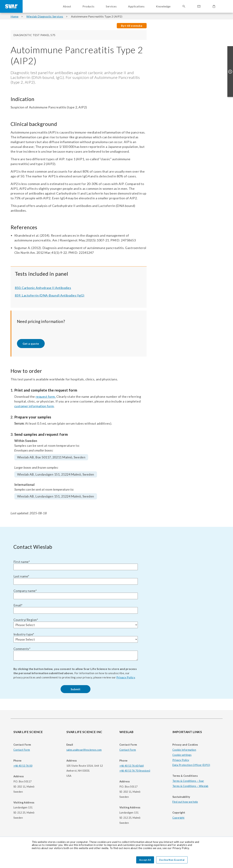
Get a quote (31, 344)
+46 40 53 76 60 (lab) (132, 766)
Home (15, 16)
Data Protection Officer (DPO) (191, 765)
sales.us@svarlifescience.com (84, 750)
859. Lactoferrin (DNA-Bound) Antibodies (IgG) (50, 295)
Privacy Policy (126, 677)
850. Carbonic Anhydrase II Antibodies (43, 288)
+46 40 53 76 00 (23, 766)
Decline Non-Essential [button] (172, 860)
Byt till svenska (132, 26)
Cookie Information (184, 750)
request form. (46, 397)
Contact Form (22, 750)
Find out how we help (185, 802)
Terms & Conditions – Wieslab (190, 786)
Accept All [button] (145, 860)
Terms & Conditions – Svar (188, 781)
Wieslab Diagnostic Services (45, 16)
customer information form (34, 406)
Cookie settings (182, 755)
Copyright (179, 818)
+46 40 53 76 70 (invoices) (135, 771)
